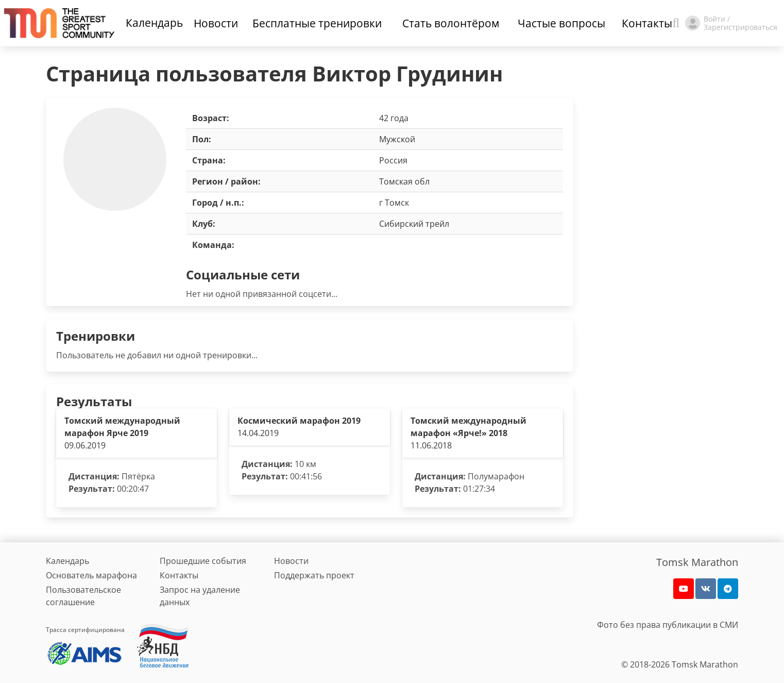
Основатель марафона (91, 575)
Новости (291, 561)
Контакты (179, 575)
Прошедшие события (203, 561)
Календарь (154, 23)
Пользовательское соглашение (83, 596)
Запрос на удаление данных (200, 596)
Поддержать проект (314, 575)
